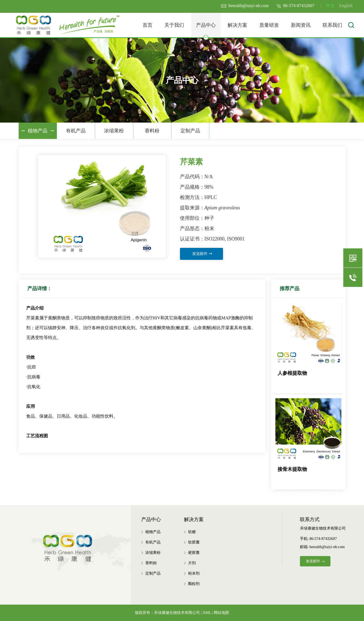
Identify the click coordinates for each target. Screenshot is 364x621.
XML (207, 613)
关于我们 (174, 25)
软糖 (192, 532)
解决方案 (237, 25)
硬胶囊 (194, 553)
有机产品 (76, 131)
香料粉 (152, 131)
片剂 (192, 563)
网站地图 (221, 613)
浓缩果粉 (114, 131)
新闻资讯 (301, 25)
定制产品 (190, 131)
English (346, 6)
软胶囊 (194, 542)
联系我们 (332, 25)
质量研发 (269, 25)
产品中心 (206, 30)
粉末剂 (194, 573)
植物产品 (38, 131)
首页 (148, 25)
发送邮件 (202, 254)
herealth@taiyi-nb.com (245, 6)
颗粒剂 (194, 584)
